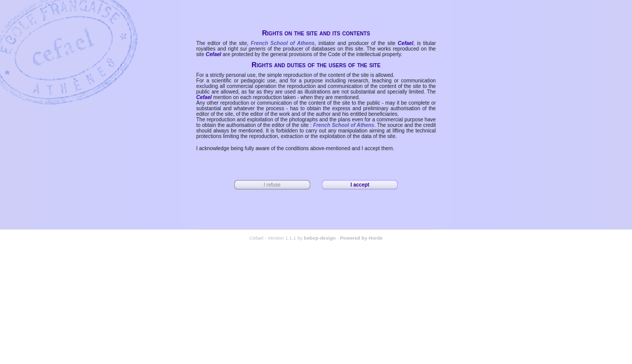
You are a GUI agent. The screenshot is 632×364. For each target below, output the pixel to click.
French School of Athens (283, 43)
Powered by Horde (361, 238)
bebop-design (320, 238)
